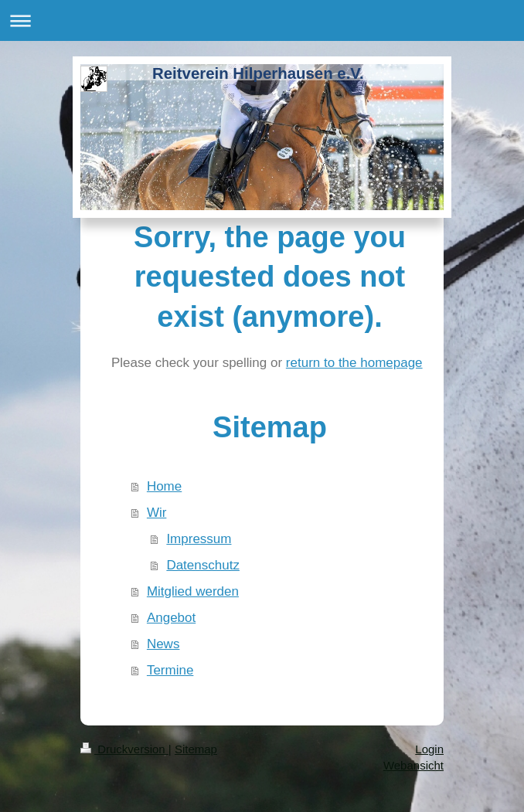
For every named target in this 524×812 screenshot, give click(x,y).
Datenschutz (203, 565)
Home (164, 486)
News (163, 644)
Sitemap (196, 749)
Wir (157, 513)
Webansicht (413, 765)
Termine (170, 670)
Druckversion (124, 749)
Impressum (199, 539)
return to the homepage (354, 363)
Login (429, 749)
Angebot (171, 618)
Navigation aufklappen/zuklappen (262, 20)
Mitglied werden (193, 591)
